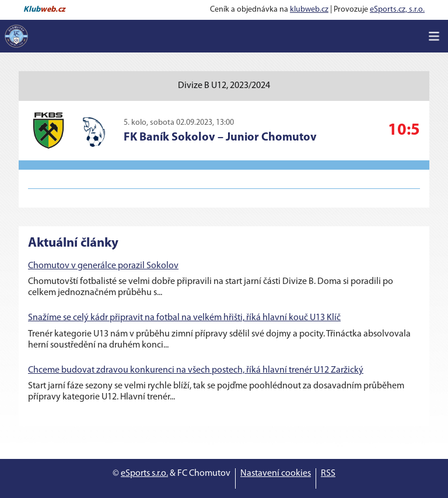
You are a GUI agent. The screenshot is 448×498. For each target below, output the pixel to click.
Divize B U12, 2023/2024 (224, 86)
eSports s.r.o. (144, 474)
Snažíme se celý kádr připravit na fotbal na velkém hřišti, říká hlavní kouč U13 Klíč (184, 318)
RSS (328, 474)
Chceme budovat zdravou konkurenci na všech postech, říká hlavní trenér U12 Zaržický (196, 370)
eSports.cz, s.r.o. (397, 10)
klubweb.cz (309, 10)
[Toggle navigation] (434, 36)
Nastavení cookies (276, 474)
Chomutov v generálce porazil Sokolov (103, 266)
